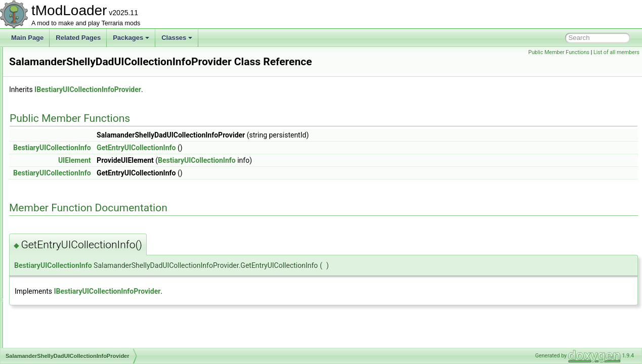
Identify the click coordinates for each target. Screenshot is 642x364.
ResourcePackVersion (63, 113)
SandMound (50, 213)
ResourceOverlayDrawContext (74, 58)
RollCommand (53, 169)
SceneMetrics (52, 313)
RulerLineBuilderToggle (65, 191)
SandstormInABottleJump (68, 236)
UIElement (201, 174)
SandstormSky (53, 269)
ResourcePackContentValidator (76, 91)
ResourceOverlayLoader (66, 69)
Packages (131, 38)
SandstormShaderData (64, 258)
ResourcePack (53, 80)
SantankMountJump (60, 280)
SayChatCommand (59, 291)
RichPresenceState (59, 147)
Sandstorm (48, 224)
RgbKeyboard (52, 135)
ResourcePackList (58, 102)
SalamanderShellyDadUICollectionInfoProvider (96, 202)
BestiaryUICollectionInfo (179, 162)
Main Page (27, 38)
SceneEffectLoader (59, 302)
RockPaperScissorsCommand (74, 158)
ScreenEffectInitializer (63, 347)
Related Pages (78, 38)
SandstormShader (58, 247)
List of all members (616, 52)
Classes (177, 38)
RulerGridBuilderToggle (65, 180)
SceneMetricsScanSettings (70, 325)
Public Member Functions (559, 52)
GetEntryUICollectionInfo (263, 162)
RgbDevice (48, 124)
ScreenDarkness (56, 336)
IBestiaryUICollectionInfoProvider (214, 104)
